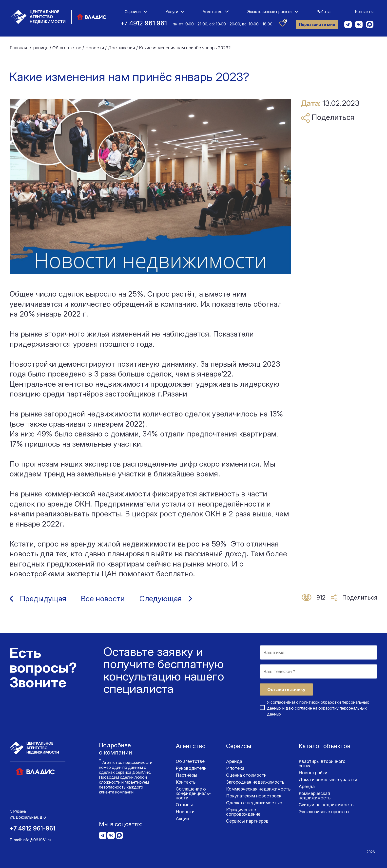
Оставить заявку (286, 689)
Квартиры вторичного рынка (322, 764)
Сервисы (133, 12)
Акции (182, 819)
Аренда (234, 761)
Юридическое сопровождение (243, 812)
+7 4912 (144, 23)
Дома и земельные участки (328, 780)
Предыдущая (43, 599)
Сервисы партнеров (247, 821)
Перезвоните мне (317, 24)
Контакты (364, 12)
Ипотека (235, 768)
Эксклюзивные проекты (270, 12)
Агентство (213, 12)
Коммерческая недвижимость (258, 789)
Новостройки (313, 773)
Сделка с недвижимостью (254, 803)
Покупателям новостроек (254, 796)
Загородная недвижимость (255, 782)
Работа (323, 12)
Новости (185, 812)
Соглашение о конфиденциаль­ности (193, 793)
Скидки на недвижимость (326, 805)
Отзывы (184, 805)
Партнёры (186, 775)
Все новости (103, 599)
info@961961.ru (37, 840)
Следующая (161, 599)
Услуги (172, 12)
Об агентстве (190, 761)
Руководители (191, 768)
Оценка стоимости (246, 775)
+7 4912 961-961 (33, 828)
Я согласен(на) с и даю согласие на (318, 708)
